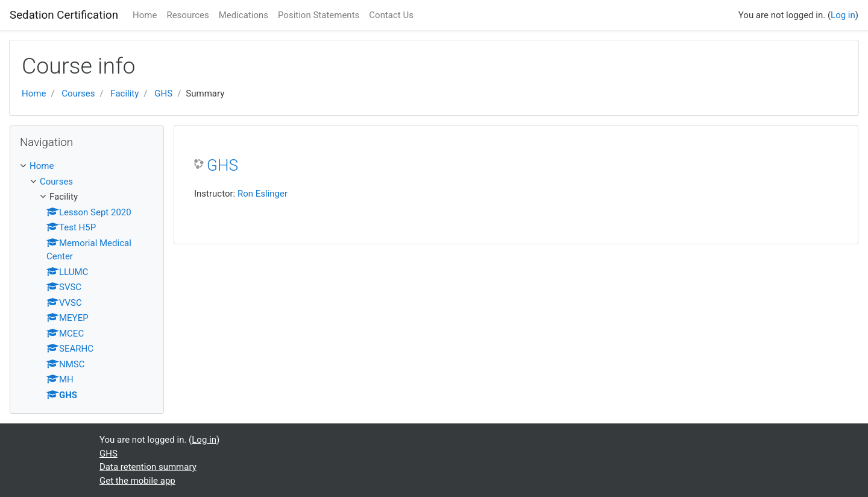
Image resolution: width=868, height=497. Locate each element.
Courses (78, 93)
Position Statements (319, 15)
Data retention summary (148, 467)
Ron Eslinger (263, 194)
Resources (187, 15)
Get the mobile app (137, 481)
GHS (163, 93)
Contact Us (391, 15)
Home (145, 15)
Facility (124, 93)
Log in (843, 15)
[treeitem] (87, 166)
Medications (244, 15)
